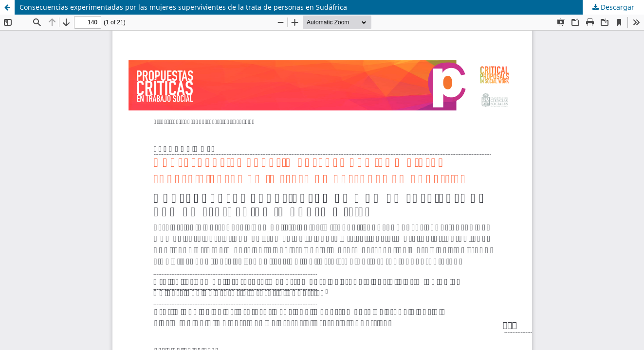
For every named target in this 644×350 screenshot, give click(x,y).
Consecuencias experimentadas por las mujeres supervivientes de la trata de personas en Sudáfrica (183, 7)
